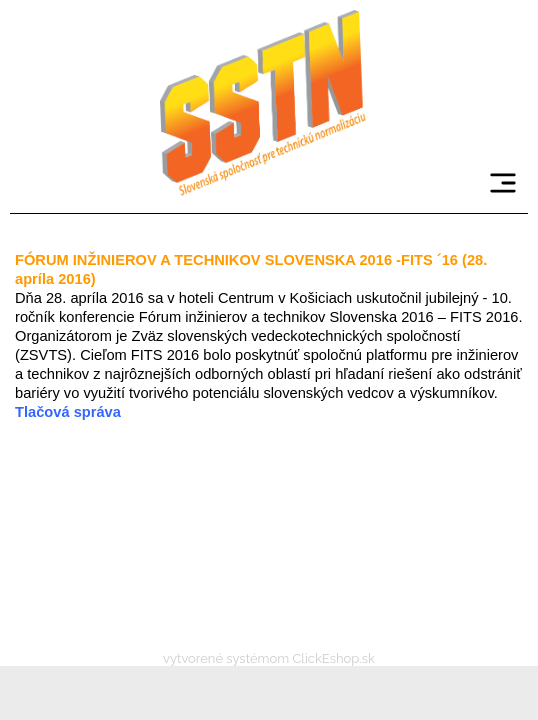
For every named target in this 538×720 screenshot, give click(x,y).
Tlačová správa (68, 412)
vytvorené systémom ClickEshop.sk (269, 658)
